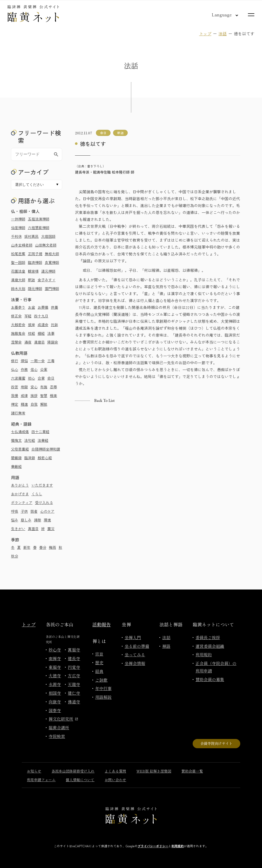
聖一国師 (18, 262)
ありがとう (20, 485)
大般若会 (18, 325)
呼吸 (15, 511)
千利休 (16, 236)
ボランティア (22, 502)
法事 (51, 333)
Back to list (104, 400)
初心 (31, 378)
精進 (24, 404)
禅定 (15, 404)
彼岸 (31, 325)
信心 (34, 369)
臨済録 (30, 458)
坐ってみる (135, 655)
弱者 (34, 511)
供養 (54, 307)
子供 (24, 511)
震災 (51, 529)
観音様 (33, 271)
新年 (27, 547)
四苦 (15, 387)
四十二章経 (40, 432)
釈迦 (31, 280)
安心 (34, 387)
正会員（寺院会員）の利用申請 (216, 667)
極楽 (53, 395)
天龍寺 (74, 684)
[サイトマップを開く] (251, 15)
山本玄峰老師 (22, 245)
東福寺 (55, 667)
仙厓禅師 (18, 228)
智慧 (44, 395)
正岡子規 (35, 254)
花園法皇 (18, 271)
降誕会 (53, 342)
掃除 (38, 520)
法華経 (43, 440)
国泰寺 (55, 710)
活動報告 (102, 624)
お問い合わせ (115, 780)
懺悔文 (16, 440)
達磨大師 (18, 280)
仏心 (15, 369)
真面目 (33, 529)
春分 (43, 547)
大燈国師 (48, 236)
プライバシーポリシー (153, 846)
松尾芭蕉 (18, 254)
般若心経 (45, 458)
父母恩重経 (20, 449)
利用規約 (204, 655)
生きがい (18, 529)
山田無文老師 (46, 245)
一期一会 (38, 361)
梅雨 (52, 547)
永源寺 (55, 684)
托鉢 (54, 325)
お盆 (31, 307)
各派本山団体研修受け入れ (73, 771)
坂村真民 (31, 236)
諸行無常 (18, 413)
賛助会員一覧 (192, 771)
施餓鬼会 (18, 333)
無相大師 (52, 254)
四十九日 (41, 316)
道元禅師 (48, 271)
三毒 (51, 361)
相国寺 (55, 693)
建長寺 (74, 658)
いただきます (42, 485)
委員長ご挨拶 (208, 637)
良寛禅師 (52, 262)
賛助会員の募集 (210, 679)
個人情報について (80, 780)
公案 (44, 369)
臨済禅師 (35, 262)
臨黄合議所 (59, 727)
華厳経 (16, 466)
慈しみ (26, 520)
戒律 (24, 395)
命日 (51, 378)
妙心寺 (55, 650)
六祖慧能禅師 (39, 228)
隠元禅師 (35, 288)
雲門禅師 (52, 288)
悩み (15, 520)
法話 (223, 34)
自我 (34, 404)
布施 (44, 387)
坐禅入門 (133, 637)
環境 (47, 520)
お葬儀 (43, 307)
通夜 (28, 342)
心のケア (47, 511)
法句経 (30, 440)
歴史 (99, 662)
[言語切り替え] (221, 15)
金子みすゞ (47, 280)
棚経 (41, 333)
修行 (15, 361)
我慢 (15, 395)
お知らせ (34, 771)
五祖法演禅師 (39, 219)
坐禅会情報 (135, 663)
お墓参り (18, 307)
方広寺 (74, 676)
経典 (99, 671)
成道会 (43, 325)
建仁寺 (74, 693)
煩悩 (24, 361)
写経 (28, 316)
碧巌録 (16, 458)
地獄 (24, 387)
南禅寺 (55, 658)
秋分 (15, 556)
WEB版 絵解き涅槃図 (154, 771)
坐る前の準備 (137, 646)
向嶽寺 (55, 702)
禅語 (166, 646)
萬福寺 (74, 650)
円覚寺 (74, 667)
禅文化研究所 (63, 719)
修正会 (16, 316)
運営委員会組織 (210, 646)
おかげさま (20, 494)
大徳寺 (55, 676)
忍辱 (53, 387)
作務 (24, 369)
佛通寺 (74, 702)
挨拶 (34, 395)
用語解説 (103, 697)
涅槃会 (16, 342)
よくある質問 (115, 771)
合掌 (41, 378)
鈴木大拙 (18, 288)
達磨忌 (39, 342)
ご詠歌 (101, 680)
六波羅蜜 (18, 378)
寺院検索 (57, 736)
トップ (205, 34)
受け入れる (44, 502)
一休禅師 (18, 219)
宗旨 (99, 654)
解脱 (44, 404)
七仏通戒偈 (20, 432)
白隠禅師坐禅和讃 (46, 449)
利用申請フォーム (41, 780)
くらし (37, 494)
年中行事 (103, 688)
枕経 (31, 333)
